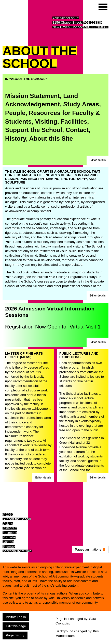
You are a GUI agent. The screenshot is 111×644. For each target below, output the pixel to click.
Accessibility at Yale (17, 551)
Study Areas (81, 104)
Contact (77, 130)
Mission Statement (32, 96)
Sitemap (9, 546)
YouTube (9, 537)
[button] (98, 160)
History (16, 138)
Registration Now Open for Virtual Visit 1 (53, 327)
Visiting (46, 121)
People (15, 113)
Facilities (74, 121)
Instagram (10, 528)
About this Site (51, 138)
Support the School (34, 130)
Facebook (10, 533)
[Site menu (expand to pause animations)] (103, 7)
